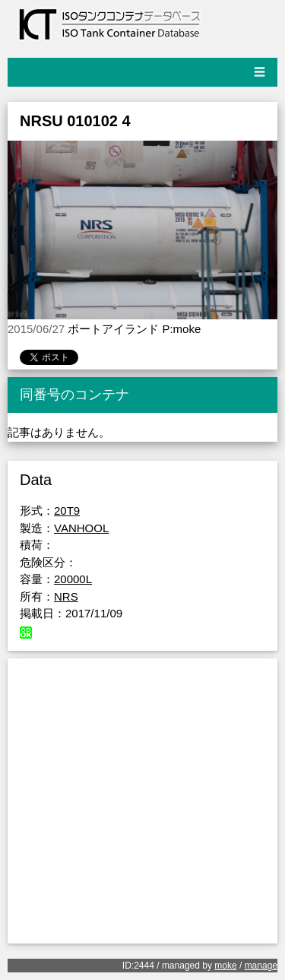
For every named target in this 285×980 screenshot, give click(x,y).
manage (261, 966)
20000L (73, 579)
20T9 (67, 511)
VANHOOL (81, 528)
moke (225, 966)
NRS (66, 596)
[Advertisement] (142, 801)
